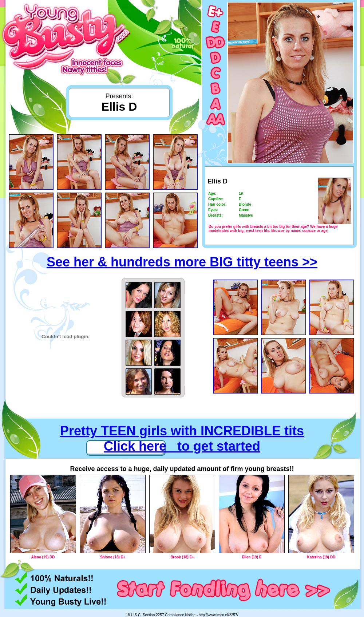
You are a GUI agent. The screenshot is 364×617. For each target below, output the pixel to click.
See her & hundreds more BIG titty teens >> (182, 262)
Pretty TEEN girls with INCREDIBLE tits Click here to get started (182, 438)
